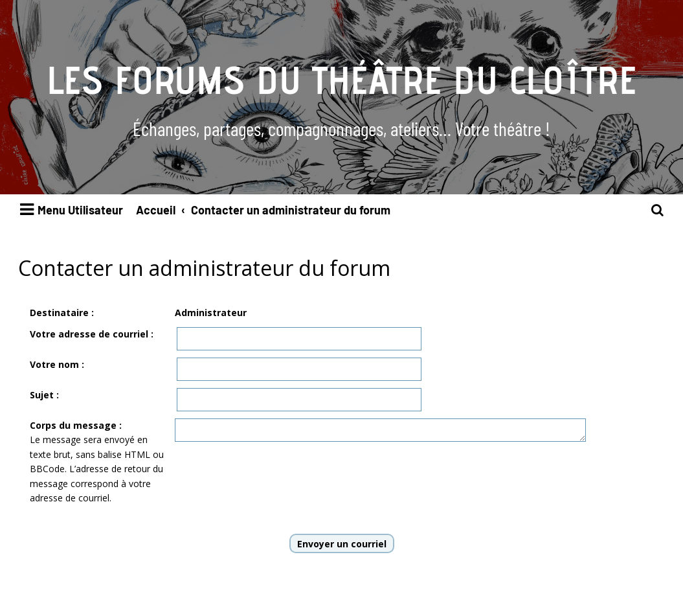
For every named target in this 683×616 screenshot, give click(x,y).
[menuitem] (658, 210)
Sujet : (44, 395)
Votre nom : (57, 364)
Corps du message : (76, 425)
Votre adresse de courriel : (92, 334)
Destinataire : (62, 313)
